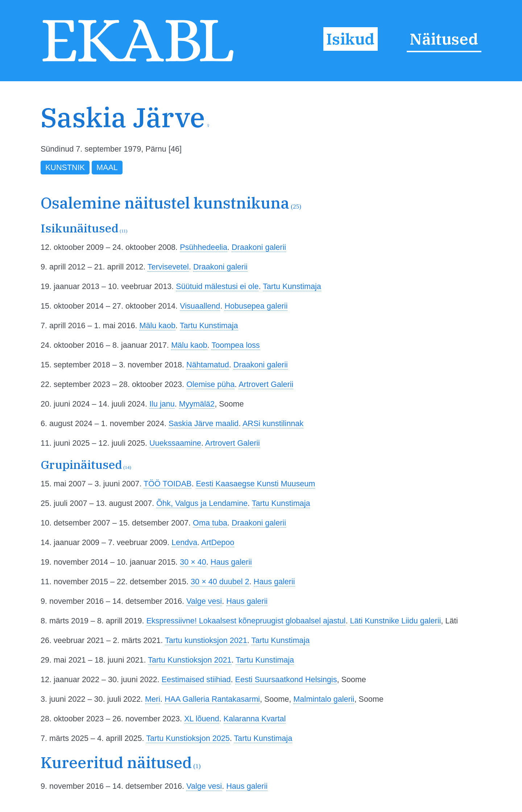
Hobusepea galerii (256, 306)
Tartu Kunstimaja (292, 286)
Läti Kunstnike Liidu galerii (395, 621)
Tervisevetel (168, 267)
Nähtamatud (208, 365)
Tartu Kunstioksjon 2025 (188, 738)
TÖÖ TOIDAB (167, 484)
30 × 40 (193, 562)
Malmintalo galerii (324, 699)
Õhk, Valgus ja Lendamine (202, 503)
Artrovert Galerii (266, 384)
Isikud (350, 39)
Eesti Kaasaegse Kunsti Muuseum (255, 484)
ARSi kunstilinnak (273, 423)
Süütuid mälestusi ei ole (217, 286)
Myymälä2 (197, 404)
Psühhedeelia (204, 247)
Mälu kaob (157, 325)
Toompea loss (235, 345)
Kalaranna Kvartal (255, 719)
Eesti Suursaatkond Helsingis (286, 679)
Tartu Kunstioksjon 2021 (190, 660)
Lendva (184, 542)
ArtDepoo (218, 542)
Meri (153, 699)
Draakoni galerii (259, 247)
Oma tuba (210, 523)
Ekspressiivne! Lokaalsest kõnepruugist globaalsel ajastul (246, 621)
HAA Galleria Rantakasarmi (212, 699)
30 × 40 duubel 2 (220, 582)
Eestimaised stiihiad (196, 679)
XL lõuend (202, 719)
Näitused (444, 39)
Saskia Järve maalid (204, 423)
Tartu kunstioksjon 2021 (206, 640)
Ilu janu (162, 404)
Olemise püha (210, 384)
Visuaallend (200, 306)
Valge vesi (204, 601)
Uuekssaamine (175, 443)
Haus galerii (231, 562)
